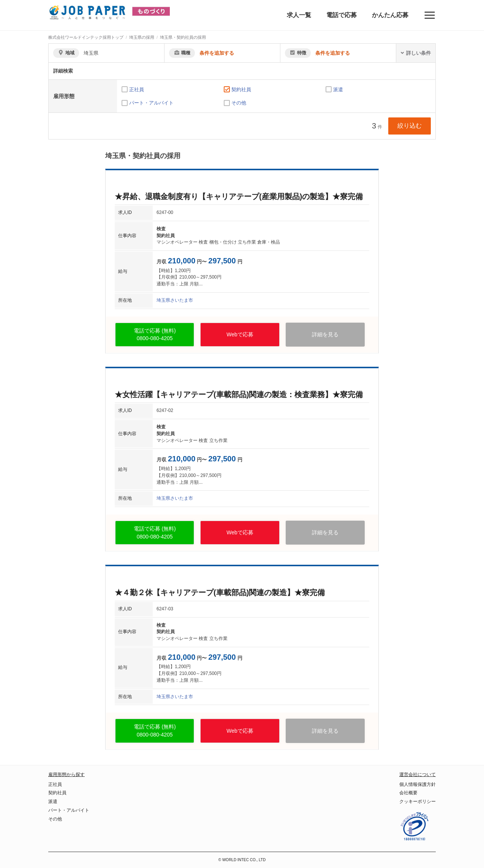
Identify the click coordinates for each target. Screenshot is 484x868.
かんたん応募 (390, 15)
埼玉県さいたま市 (175, 300)
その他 (239, 103)
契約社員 (241, 89)
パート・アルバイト (151, 103)
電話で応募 (342, 15)
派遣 (338, 89)
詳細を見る (325, 334)
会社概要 (408, 793)
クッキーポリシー (418, 801)
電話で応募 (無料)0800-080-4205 (155, 335)
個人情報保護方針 (418, 784)
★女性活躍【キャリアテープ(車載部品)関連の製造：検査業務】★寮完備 (239, 394)
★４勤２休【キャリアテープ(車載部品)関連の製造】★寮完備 (220, 592)
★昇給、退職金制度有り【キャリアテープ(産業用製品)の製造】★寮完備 (239, 196)
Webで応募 (240, 334)
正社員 (137, 89)
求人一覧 (299, 15)
